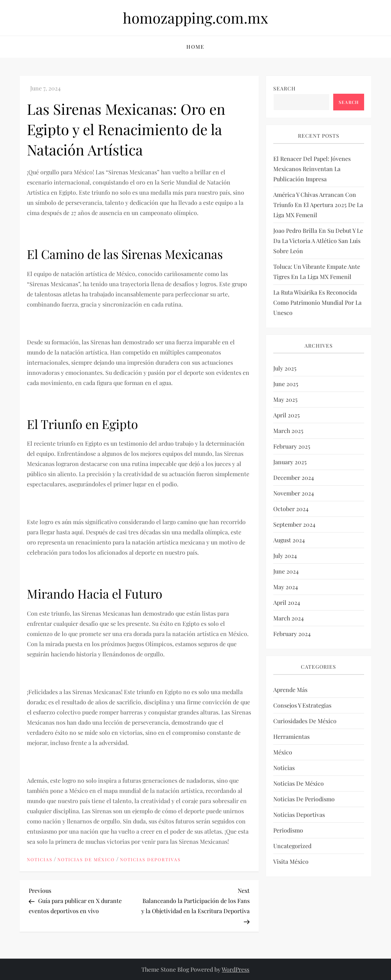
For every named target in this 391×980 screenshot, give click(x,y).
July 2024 (285, 556)
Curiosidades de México (305, 721)
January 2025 (290, 462)
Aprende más (290, 690)
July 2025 (285, 368)
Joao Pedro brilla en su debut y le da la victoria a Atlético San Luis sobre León (318, 241)
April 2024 (287, 602)
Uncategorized (292, 846)
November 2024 (294, 493)
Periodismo (288, 830)
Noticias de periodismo (304, 799)
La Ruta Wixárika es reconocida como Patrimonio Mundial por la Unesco (317, 302)
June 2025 (286, 384)
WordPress (235, 969)
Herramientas (291, 736)
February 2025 (292, 446)
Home (195, 47)
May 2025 (285, 399)
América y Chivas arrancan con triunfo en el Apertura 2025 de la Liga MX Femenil (318, 205)
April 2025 (287, 415)
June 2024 (286, 571)
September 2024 (294, 524)
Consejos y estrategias (302, 705)
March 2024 (289, 618)
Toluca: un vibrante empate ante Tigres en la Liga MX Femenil (317, 272)
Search (285, 88)
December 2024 (294, 477)
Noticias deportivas (150, 860)
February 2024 (292, 634)
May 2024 (286, 587)
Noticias (40, 860)
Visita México (291, 861)
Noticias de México (86, 860)
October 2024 (291, 509)
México (283, 752)
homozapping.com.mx (195, 18)
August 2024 (289, 540)
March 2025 (288, 431)
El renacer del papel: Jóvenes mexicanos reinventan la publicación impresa (312, 169)
